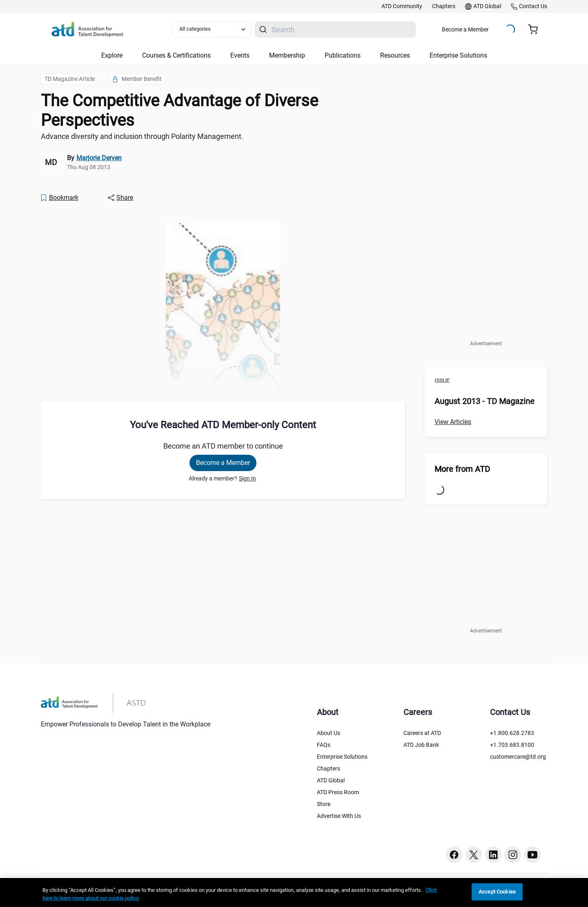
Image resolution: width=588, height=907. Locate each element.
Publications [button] (343, 55)
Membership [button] (287, 55)
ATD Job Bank (421, 745)
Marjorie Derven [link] (99, 158)
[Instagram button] (513, 855)
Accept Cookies (497, 892)
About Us (329, 733)
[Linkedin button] (493, 855)
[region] (294, 892)
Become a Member (465, 29)
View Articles (453, 422)
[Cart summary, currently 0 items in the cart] (536, 29)
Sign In (247, 478)
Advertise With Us (339, 816)
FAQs (324, 745)
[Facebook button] (454, 855)
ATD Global (331, 780)
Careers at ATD (422, 733)
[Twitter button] (474, 855)
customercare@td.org (518, 757)
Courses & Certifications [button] (176, 55)
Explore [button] (112, 55)
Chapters (329, 768)
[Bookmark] (59, 198)
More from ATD (462, 469)
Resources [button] (395, 55)
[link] (402, 7)
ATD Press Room (338, 792)
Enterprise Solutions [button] (458, 55)
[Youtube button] (532, 855)
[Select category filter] (212, 29)
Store (324, 804)
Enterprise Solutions (342, 757)
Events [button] (240, 55)
